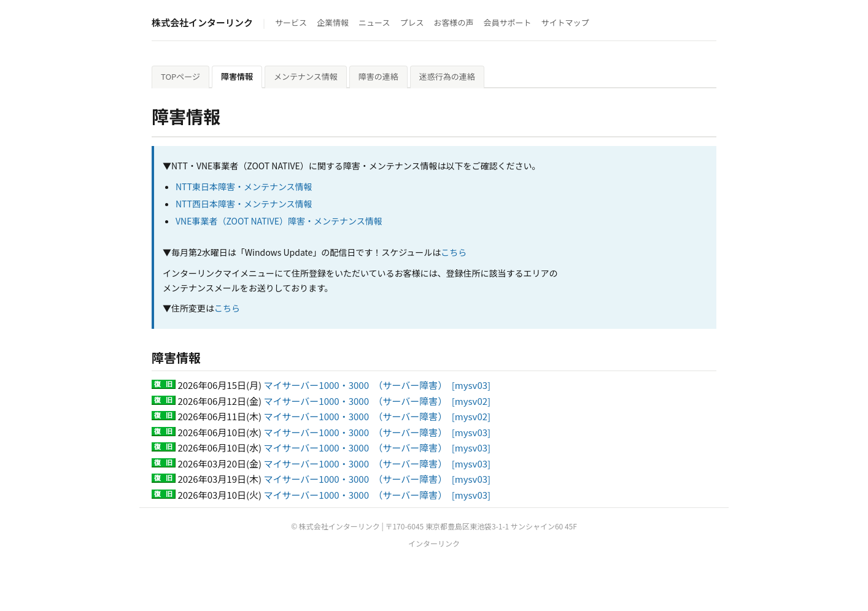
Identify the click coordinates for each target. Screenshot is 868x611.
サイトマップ (565, 22)
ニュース (374, 22)
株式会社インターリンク (202, 22)
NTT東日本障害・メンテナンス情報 (244, 186)
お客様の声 (453, 22)
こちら (454, 252)
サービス (291, 22)
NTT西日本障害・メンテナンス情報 (244, 204)
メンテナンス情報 (306, 76)
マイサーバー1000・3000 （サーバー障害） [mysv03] (378, 385)
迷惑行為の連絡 (447, 76)
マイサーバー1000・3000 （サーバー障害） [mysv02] (378, 401)
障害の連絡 (378, 76)
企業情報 (333, 22)
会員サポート (508, 22)
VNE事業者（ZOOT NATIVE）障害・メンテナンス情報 (279, 221)
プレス (412, 22)
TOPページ (180, 76)
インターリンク (434, 543)
